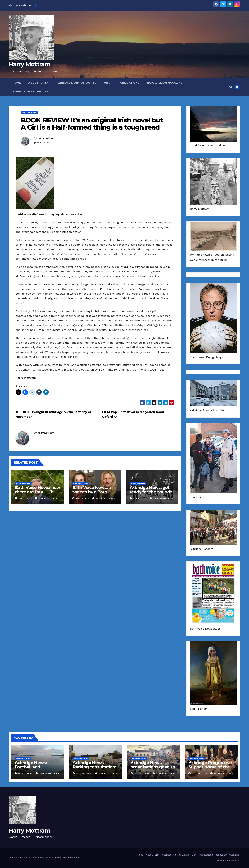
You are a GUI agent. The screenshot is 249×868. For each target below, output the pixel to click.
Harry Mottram (29, 64)
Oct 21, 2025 (200, 773)
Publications (129, 83)
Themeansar (73, 858)
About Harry (39, 83)
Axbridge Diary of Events (76, 83)
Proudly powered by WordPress (26, 858)
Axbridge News (23, 758)
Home (17, 83)
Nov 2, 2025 (25, 773)
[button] (231, 87)
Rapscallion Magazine (165, 83)
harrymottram (46, 138)
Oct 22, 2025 (142, 773)
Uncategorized (29, 113)
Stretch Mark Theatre (30, 91)
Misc (107, 83)
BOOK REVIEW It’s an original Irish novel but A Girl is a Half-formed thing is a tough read (92, 124)
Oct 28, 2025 (84, 773)
